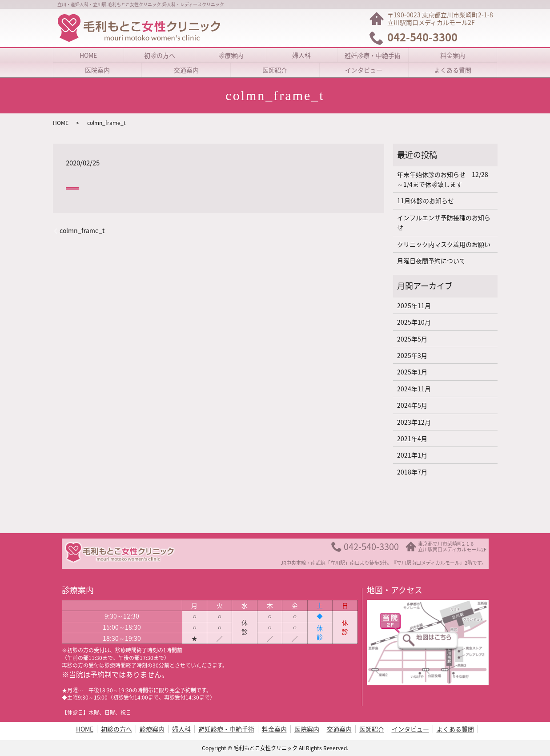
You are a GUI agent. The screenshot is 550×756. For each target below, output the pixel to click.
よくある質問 (453, 70)
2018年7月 (412, 472)
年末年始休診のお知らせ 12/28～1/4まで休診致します (443, 179)
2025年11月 (414, 306)
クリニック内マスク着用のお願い (444, 244)
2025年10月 (414, 322)
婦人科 (301, 55)
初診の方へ (160, 55)
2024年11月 (414, 389)
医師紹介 (275, 70)
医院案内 (97, 70)
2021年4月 (412, 438)
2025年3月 (412, 355)
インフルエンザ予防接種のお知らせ (444, 222)
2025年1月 (412, 372)
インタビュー (364, 70)
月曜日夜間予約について (431, 261)
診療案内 (231, 55)
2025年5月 (412, 339)
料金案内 (453, 55)
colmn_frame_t (82, 231)
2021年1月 (412, 455)
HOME (88, 55)
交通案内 (186, 70)
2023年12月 (414, 422)
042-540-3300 (371, 546)
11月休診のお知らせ (426, 201)
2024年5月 (412, 405)
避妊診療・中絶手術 (373, 55)
